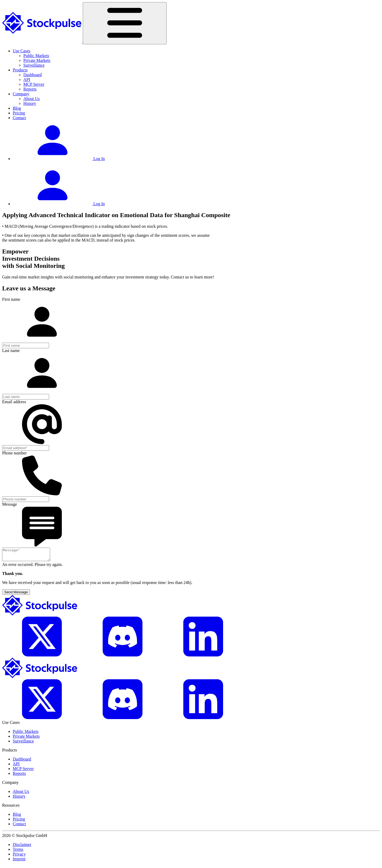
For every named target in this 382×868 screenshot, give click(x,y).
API (27, 80)
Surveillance (34, 65)
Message (10, 504)
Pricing (19, 113)
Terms (18, 852)
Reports (30, 89)
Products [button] (20, 70)
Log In (59, 159)
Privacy (19, 856)
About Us (32, 99)
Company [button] (21, 94)
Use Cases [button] (21, 51)
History (30, 103)
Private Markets (37, 60)
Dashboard (32, 75)
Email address (14, 402)
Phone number (14, 453)
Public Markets (36, 56)
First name (11, 299)
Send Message (16, 594)
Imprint (19, 861)
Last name (11, 351)
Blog (17, 108)
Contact (19, 118)
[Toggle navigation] (125, 23)
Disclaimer (22, 847)
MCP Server (34, 84)
